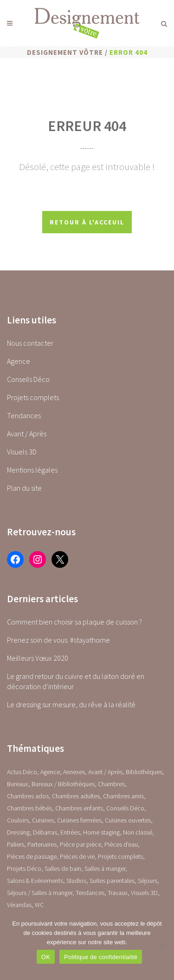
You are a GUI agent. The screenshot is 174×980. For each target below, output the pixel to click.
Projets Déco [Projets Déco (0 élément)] (24, 868)
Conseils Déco (28, 379)
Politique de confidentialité (101, 957)
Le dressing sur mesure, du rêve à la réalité (71, 704)
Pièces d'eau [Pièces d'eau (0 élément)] (121, 844)
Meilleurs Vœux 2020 (38, 658)
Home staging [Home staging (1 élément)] (101, 832)
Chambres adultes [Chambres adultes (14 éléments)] (76, 796)
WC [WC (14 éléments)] (39, 905)
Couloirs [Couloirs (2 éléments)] (18, 820)
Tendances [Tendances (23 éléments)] (90, 893)
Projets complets (33, 397)
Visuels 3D (22, 452)
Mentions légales (32, 470)
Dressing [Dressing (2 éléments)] (18, 832)
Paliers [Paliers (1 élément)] (16, 844)
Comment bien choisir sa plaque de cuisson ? (74, 622)
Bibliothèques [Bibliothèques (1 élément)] (144, 772)
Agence (19, 361)
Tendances (24, 415)
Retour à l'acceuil (87, 222)
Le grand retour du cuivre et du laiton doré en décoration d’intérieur (76, 681)
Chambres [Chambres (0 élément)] (111, 784)
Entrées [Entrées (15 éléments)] (70, 832)
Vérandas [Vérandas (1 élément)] (19, 905)
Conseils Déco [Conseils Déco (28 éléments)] (125, 808)
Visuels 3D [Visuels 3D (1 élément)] (144, 893)
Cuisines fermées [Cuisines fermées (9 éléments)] (79, 820)
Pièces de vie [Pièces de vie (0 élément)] (77, 856)
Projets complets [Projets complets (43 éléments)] (120, 856)
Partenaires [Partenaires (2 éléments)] (42, 844)
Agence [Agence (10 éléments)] (50, 772)
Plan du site (24, 488)
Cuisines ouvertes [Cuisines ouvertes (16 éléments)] (128, 820)
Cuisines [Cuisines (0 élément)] (43, 820)
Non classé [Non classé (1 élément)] (138, 832)
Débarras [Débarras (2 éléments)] (45, 832)
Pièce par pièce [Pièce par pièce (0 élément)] (81, 844)
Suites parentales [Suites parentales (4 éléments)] (112, 881)
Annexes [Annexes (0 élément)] (74, 772)
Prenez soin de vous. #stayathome (58, 640)
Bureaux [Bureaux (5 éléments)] (18, 784)
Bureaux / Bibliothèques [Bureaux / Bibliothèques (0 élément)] (63, 784)
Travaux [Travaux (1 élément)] (118, 893)
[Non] (162, 946)
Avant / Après (27, 434)
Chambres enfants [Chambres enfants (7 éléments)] (79, 808)
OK (46, 957)
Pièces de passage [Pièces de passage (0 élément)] (32, 856)
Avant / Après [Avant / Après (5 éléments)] (105, 772)
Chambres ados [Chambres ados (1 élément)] (28, 796)
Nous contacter (30, 343)
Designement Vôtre (65, 52)
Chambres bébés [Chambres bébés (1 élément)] (29, 808)
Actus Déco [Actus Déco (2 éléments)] (22, 772)
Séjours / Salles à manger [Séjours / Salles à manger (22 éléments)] (40, 893)
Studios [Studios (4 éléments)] (76, 881)
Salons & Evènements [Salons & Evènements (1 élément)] (35, 881)
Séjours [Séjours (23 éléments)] (148, 881)
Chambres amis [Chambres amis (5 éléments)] (123, 796)
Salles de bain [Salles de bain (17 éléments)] (63, 868)
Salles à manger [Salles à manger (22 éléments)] (105, 868)
